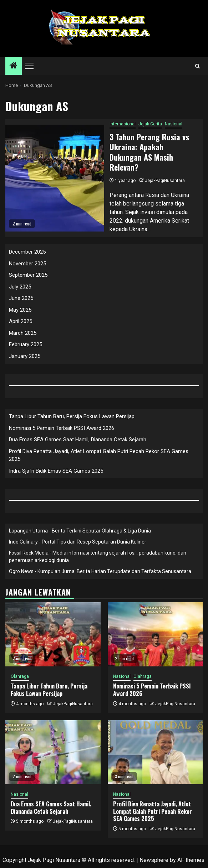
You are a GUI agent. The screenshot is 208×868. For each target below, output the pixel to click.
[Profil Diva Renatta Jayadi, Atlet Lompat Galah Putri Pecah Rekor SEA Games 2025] (155, 752)
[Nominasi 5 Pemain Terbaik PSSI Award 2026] (155, 634)
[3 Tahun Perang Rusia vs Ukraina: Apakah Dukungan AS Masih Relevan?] (55, 178)
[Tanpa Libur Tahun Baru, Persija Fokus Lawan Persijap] (53, 634)
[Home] (14, 66)
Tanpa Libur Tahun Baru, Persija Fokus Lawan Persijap (72, 416)
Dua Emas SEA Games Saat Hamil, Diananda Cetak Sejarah (78, 440)
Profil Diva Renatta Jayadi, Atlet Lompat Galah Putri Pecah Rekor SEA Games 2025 (153, 811)
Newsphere (154, 860)
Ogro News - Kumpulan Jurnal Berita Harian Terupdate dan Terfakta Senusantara (100, 571)
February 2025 (26, 344)
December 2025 (27, 252)
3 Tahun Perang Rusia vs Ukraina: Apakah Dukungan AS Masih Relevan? (149, 152)
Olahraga (20, 676)
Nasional (174, 124)
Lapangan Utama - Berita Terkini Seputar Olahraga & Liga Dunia (80, 531)
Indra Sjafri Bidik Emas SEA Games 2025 (56, 471)
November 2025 (27, 264)
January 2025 (25, 356)
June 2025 (21, 298)
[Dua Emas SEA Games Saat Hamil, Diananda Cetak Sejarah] (53, 752)
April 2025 (21, 321)
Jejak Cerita (150, 124)
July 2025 (20, 287)
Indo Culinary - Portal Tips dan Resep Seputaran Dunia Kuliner (78, 542)
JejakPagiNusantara (165, 181)
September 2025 (28, 275)
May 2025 (20, 310)
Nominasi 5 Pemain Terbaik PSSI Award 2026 (62, 428)
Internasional (123, 124)
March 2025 (23, 333)
